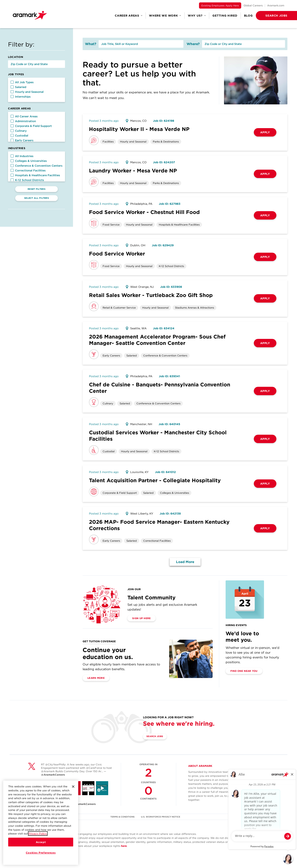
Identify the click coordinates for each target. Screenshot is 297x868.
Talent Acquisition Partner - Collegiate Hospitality (155, 480)
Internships (21, 97)
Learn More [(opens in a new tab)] (96, 678)
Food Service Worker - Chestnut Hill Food (144, 212)
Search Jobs (157, 737)
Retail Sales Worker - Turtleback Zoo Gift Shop (151, 295)
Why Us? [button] (197, 16)
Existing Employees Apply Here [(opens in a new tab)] (220, 5)
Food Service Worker (117, 254)
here (124, 846)
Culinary (19, 131)
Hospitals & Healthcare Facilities (35, 175)
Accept (41, 842)
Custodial (19, 136)
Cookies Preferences (41, 853)
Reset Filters (36, 189)
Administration (23, 121)
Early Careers (22, 140)
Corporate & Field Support (31, 126)
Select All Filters (36, 198)
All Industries (22, 156)
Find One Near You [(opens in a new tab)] (244, 671)
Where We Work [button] (165, 16)
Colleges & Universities (29, 161)
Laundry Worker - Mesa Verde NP (133, 171)
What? (91, 44)
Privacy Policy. (38, 833)
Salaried (18, 87)
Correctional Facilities (28, 170)
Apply (265, 132)
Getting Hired (225, 16)
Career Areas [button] (129, 16)
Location (15, 57)
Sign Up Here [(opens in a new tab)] (141, 618)
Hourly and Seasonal (27, 92)
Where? (193, 44)
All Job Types (22, 82)
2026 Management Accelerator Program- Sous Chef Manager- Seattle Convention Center (157, 340)
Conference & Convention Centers (36, 166)
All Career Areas (24, 116)
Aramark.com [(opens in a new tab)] (276, 5)
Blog (248, 16)
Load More (185, 562)
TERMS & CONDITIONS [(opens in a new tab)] (122, 817)
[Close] (73, 787)
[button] (270, 16)
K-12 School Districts (27, 180)
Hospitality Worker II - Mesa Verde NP (139, 129)
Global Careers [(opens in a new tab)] (253, 5)
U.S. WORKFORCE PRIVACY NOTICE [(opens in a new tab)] (161, 817)
